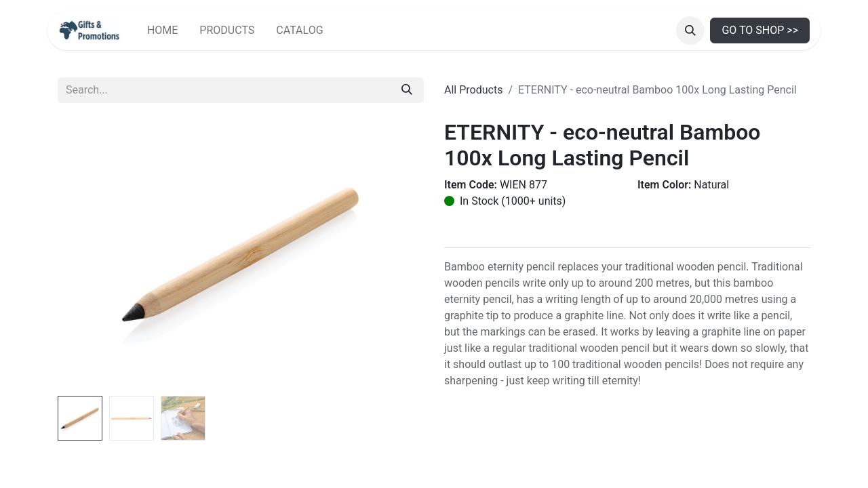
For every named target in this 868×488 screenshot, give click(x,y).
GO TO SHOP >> (760, 30)
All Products (473, 90)
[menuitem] (162, 30)
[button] (690, 30)
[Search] (407, 90)
